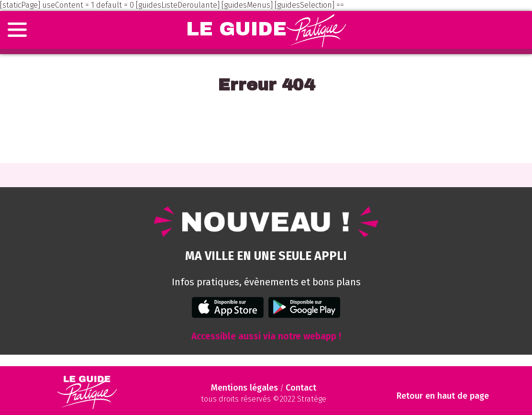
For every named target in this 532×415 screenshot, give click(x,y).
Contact (301, 388)
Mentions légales (244, 388)
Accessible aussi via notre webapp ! (266, 336)
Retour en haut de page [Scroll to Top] (443, 396)
